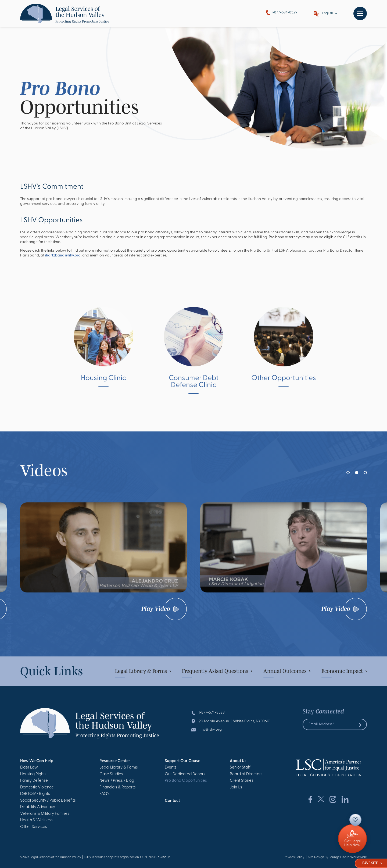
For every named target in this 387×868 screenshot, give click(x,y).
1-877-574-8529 (282, 13)
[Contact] (355, 820)
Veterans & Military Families (45, 814)
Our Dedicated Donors (185, 774)
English (327, 13)
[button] (348, 473)
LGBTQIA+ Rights (35, 794)
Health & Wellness (36, 820)
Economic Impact (344, 671)
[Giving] (352, 839)
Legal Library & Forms (143, 671)
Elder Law (29, 768)
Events (171, 768)
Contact (172, 801)
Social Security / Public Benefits (48, 801)
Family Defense (34, 781)
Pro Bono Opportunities (186, 781)
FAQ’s (105, 794)
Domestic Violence (37, 787)
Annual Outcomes (287, 671)
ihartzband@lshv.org (63, 256)
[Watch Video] (103, 547)
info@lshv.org (210, 730)
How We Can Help (37, 761)
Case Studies (111, 774)
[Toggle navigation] (360, 13)
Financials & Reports (118, 787)
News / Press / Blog (117, 781)
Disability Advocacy (38, 807)
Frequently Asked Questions (217, 671)
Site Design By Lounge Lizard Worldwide (338, 857)
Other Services (34, 827)
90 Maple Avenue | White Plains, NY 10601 (234, 721)
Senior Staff (240, 768)
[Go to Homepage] (65, 13)
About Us (238, 761)
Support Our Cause (182, 761)
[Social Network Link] (310, 799)
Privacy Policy (294, 857)
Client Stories (242, 781)
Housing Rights (33, 774)
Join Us (236, 787)
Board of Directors (246, 774)
